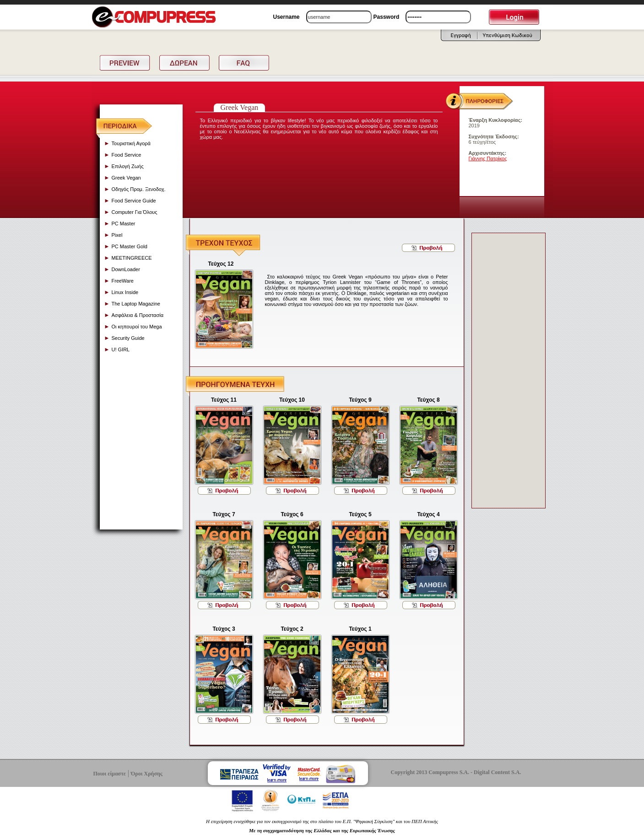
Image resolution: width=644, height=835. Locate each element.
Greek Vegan (126, 178)
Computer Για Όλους (135, 212)
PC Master (124, 224)
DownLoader (126, 269)
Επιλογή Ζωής (128, 166)
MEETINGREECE (132, 258)
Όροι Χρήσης (147, 774)
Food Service (127, 155)
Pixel (117, 235)
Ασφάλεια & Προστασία (138, 315)
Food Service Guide (134, 201)
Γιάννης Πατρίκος (488, 158)
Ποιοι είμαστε (110, 774)
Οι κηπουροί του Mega (137, 327)
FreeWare (123, 281)
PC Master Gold (130, 246)
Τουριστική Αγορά (131, 143)
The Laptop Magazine (136, 304)
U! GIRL (121, 349)
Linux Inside (125, 292)
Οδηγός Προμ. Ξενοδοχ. (139, 189)
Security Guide (128, 338)
